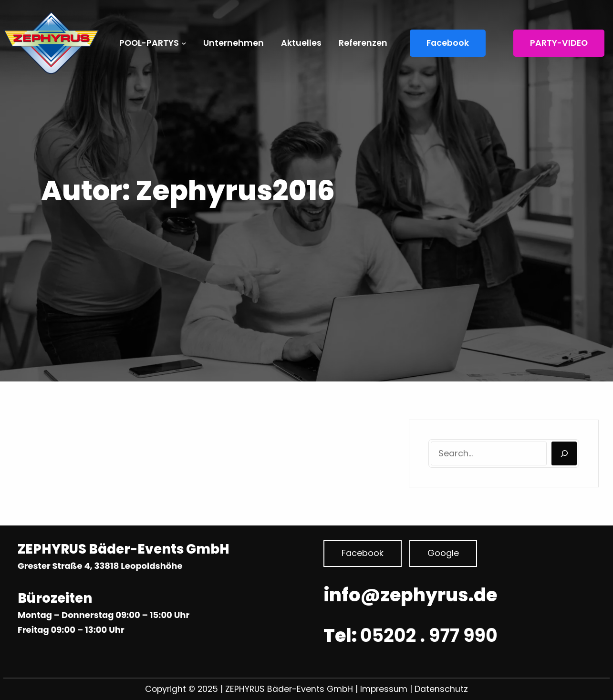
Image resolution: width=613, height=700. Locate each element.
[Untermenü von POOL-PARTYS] (184, 43)
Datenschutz (441, 689)
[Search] (564, 453)
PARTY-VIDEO (559, 43)
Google (443, 553)
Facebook (448, 43)
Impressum (385, 689)
